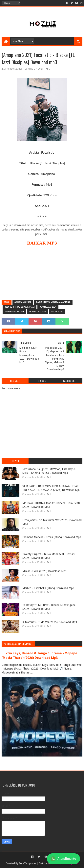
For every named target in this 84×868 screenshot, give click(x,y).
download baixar (14, 312)
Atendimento (63, 859)
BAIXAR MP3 (42, 243)
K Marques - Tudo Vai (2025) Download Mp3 (50, 622)
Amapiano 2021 (23, 302)
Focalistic (57, 312)
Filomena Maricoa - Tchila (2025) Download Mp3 (52, 537)
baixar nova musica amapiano (53, 302)
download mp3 (38, 312)
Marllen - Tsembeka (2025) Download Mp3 (48, 588)
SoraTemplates (27, 863)
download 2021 (48, 307)
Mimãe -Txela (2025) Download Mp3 (45, 571)
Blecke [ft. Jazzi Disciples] (20, 307)
